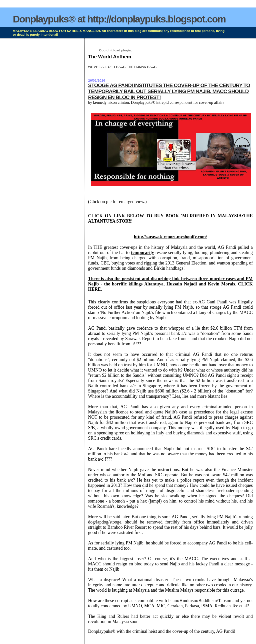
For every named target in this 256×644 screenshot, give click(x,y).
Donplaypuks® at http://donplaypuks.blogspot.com (119, 19)
